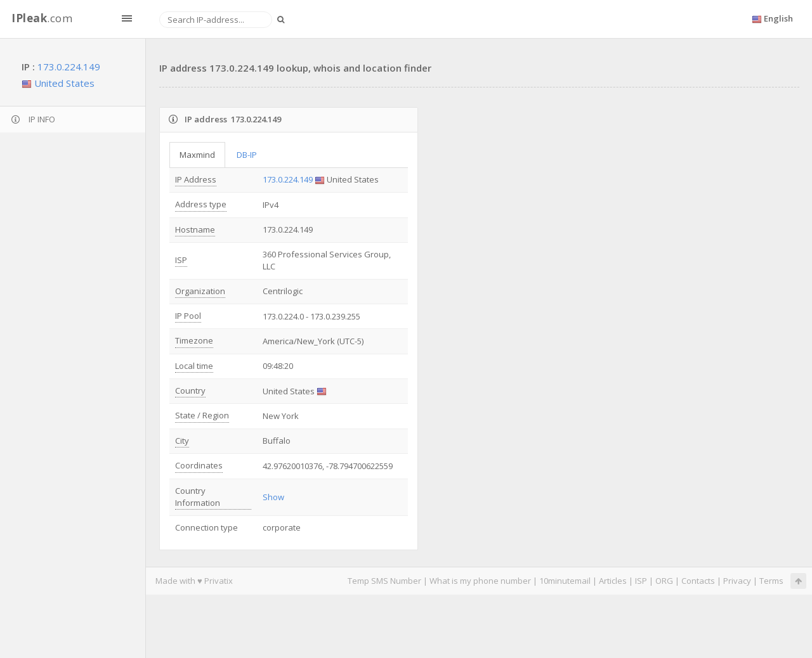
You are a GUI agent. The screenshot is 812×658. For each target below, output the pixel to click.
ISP (181, 260)
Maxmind (197, 155)
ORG (664, 581)
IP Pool (188, 316)
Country (190, 390)
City (182, 441)
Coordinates (199, 465)
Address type (201, 204)
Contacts (698, 581)
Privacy (737, 581)
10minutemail (565, 581)
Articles (613, 581)
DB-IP (247, 155)
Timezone (194, 340)
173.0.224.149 (69, 67)
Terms (771, 581)
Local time (194, 366)
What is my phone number (480, 581)
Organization (200, 291)
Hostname (195, 229)
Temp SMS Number (384, 581)
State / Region (202, 415)
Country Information (198, 497)
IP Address (196, 179)
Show (273, 497)
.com (42, 18)
